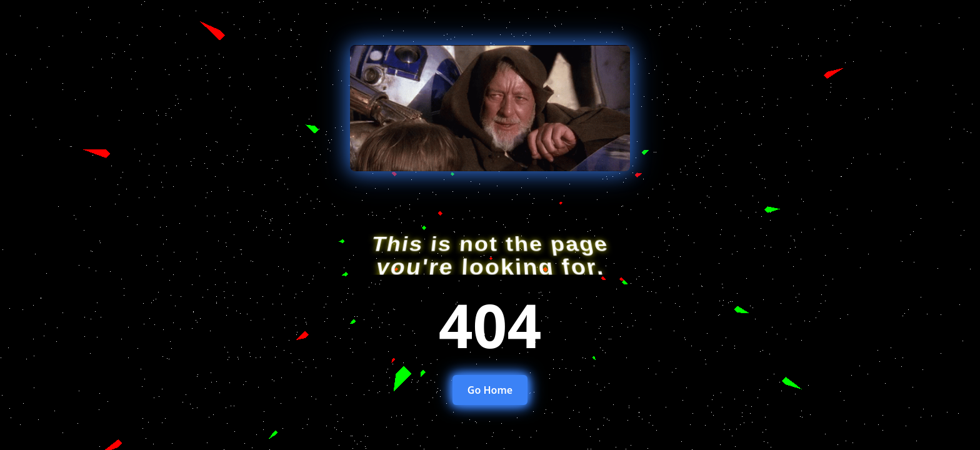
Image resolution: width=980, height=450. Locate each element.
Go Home (490, 390)
